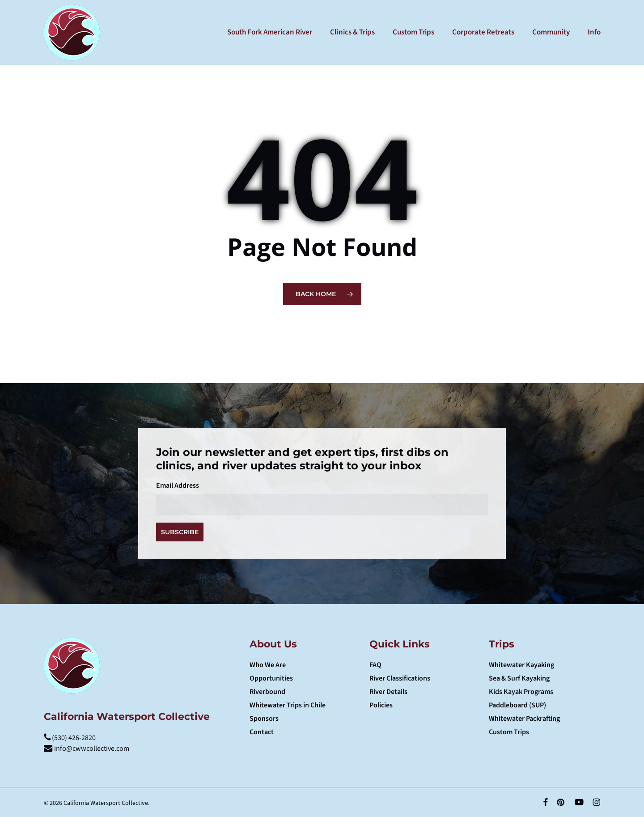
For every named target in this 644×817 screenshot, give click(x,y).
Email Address (178, 485)
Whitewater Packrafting (524, 719)
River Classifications (400, 678)
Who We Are (268, 665)
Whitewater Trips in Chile (288, 705)
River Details (388, 692)
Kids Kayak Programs (521, 692)
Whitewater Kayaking (521, 665)
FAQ (375, 665)
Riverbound (267, 692)
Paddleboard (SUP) (517, 705)
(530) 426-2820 (70, 738)
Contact (262, 732)
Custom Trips (509, 732)
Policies (381, 705)
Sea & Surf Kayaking (519, 678)
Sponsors (264, 719)
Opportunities (271, 678)
